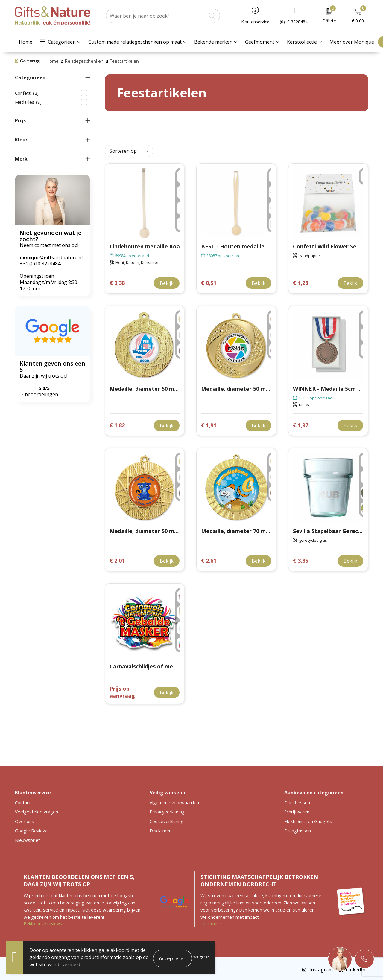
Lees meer (211, 921)
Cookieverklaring (167, 819)
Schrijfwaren (297, 809)
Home (26, 42)
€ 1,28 (301, 281)
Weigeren (201, 957)
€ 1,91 (209, 423)
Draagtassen (298, 828)
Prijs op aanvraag (122, 690)
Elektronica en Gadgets (308, 819)
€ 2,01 (117, 558)
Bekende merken (213, 42)
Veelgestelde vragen (37, 809)
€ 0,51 (209, 281)
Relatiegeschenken (84, 61)
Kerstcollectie (302, 42)
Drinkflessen (297, 800)
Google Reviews (32, 828)
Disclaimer (160, 828)
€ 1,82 (117, 423)
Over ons (25, 819)
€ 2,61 (209, 558)
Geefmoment (260, 42)
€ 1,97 (301, 423)
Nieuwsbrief (27, 838)
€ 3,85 (301, 558)
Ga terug (30, 61)
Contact (23, 800)
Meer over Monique (352, 42)
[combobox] (156, 16)
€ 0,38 (117, 281)
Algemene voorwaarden (174, 800)
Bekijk (167, 281)
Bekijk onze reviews (43, 921)
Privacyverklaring (167, 809)
